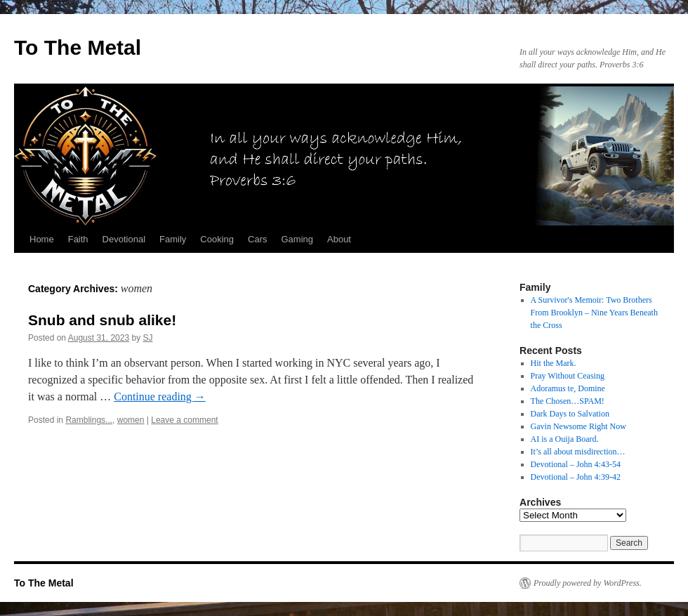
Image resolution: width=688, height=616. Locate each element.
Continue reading (160, 397)
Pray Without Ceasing (568, 376)
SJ (148, 338)
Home (42, 239)
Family (173, 239)
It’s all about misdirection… (578, 452)
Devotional (124, 239)
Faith (78, 239)
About (339, 239)
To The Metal (78, 47)
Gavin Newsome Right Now (578, 426)
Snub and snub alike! (102, 320)
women (131, 420)
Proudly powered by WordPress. (588, 583)
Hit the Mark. (554, 363)
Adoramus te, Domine (568, 388)
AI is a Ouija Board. (565, 439)
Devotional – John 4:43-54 (576, 464)
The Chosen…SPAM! (568, 401)
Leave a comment (184, 420)
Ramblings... (89, 420)
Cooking (217, 239)
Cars (257, 239)
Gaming (297, 239)
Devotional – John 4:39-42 (576, 477)
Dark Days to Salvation (570, 414)
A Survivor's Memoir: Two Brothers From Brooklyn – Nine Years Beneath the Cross (594, 313)
